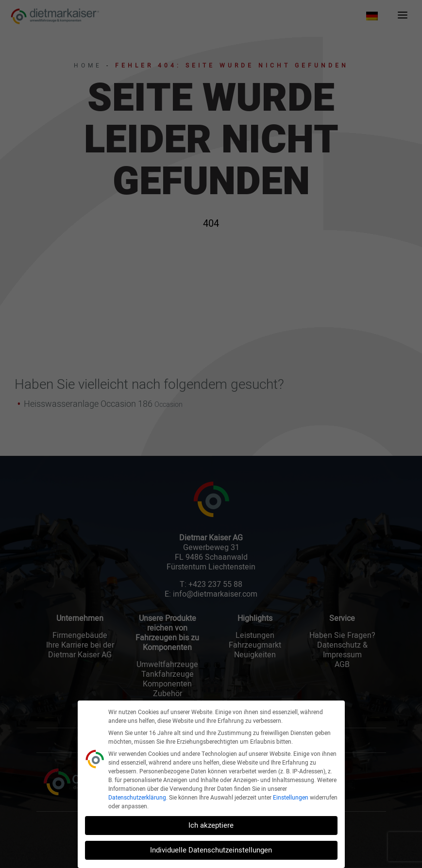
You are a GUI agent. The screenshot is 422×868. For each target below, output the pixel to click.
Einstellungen (291, 798)
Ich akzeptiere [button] (211, 825)
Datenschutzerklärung (137, 798)
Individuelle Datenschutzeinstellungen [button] (211, 850)
